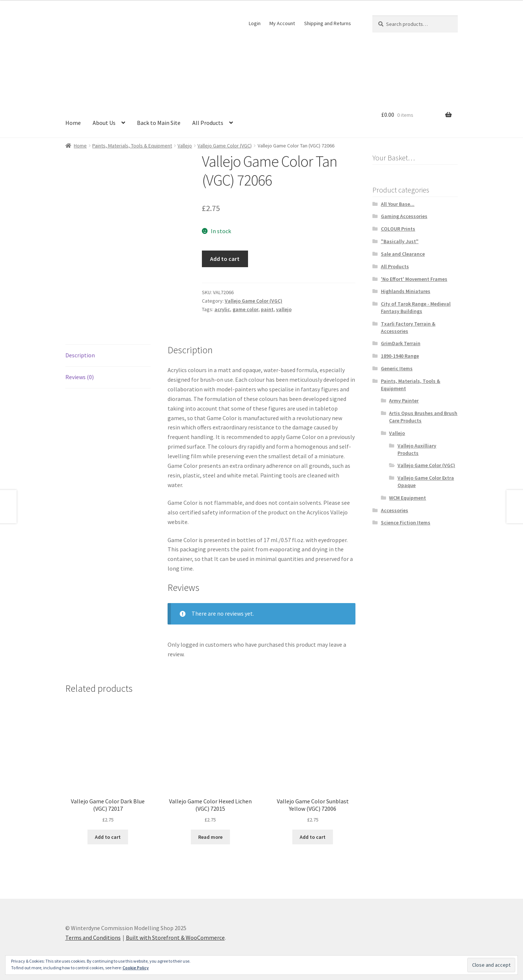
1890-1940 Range (400, 356)
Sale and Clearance (403, 254)
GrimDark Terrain (401, 343)
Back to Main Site (159, 123)
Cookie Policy (136, 968)
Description (80, 355)
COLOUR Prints (398, 229)
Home (73, 123)
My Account (282, 23)
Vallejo (185, 146)
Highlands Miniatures (406, 291)
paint (267, 309)
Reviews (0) (80, 377)
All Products (208, 123)
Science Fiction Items (406, 523)
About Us (104, 123)
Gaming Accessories (404, 216)
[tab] (108, 356)
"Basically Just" (400, 241)
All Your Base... (398, 204)
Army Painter (404, 401)
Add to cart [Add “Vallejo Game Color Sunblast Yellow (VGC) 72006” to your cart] (313, 837)
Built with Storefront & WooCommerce (175, 938)
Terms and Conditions (93, 938)
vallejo (284, 309)
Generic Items (397, 368)
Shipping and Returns (328, 23)
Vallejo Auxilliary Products (417, 449)
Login (255, 23)
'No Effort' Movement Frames (414, 279)
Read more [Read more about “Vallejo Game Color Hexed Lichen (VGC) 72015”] (210, 837)
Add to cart (225, 259)
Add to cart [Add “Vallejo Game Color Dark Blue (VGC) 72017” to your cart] (108, 837)
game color (245, 309)
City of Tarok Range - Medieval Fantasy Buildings (416, 307)
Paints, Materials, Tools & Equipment (132, 146)
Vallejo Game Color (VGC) (225, 146)
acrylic (222, 309)
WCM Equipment (407, 498)
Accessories (395, 510)
